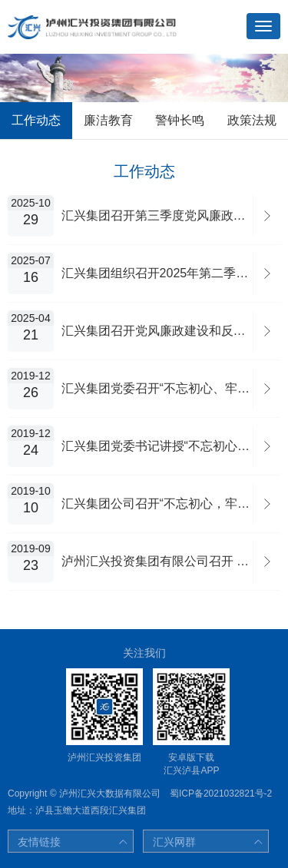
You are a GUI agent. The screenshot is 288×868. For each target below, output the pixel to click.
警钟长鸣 (180, 120)
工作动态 (36, 120)
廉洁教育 (108, 120)
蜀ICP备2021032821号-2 (221, 793)
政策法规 (252, 120)
